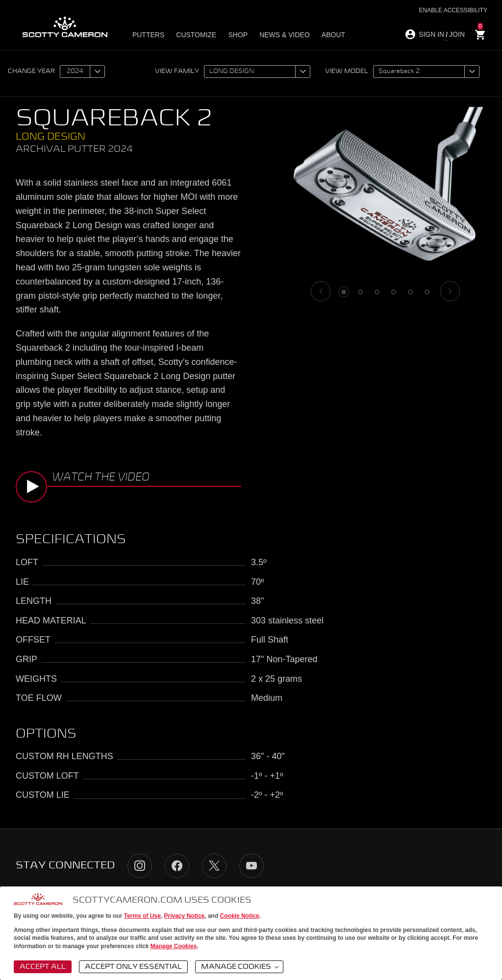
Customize (196, 35)
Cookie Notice (240, 916)
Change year (31, 72)
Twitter (214, 866)
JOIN (457, 34)
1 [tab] (344, 292)
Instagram (140, 866)
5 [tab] (410, 292)
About (333, 35)
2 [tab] (360, 292)
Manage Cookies (174, 946)
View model (347, 72)
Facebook (177, 866)
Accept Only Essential (133, 967)
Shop (238, 35)
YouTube (251, 866)
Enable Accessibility (453, 10)
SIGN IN (431, 34)
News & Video (285, 35)
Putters (148, 35)
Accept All (43, 967)
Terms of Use (142, 916)
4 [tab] (394, 292)
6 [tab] (427, 292)
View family (177, 72)
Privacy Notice (185, 916)
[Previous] (321, 291)
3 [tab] (377, 292)
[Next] (450, 291)
